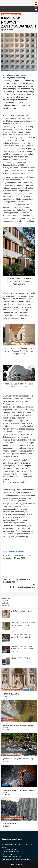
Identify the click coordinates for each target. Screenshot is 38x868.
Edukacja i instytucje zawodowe (10, 720)
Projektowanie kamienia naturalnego (11, 14)
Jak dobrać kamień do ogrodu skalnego (19, 586)
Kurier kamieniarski (17, 552)
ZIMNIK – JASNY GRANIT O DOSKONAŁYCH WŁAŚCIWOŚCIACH (19, 580)
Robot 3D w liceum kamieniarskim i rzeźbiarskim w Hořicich (18, 726)
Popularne (5, 785)
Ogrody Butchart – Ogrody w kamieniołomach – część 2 (19, 759)
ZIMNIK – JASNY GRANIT (9, 824)
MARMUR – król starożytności (11, 694)
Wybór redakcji (27, 689)
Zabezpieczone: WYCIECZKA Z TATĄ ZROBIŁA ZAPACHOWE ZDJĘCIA (19, 791)
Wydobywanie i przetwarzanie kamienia (12, 753)
